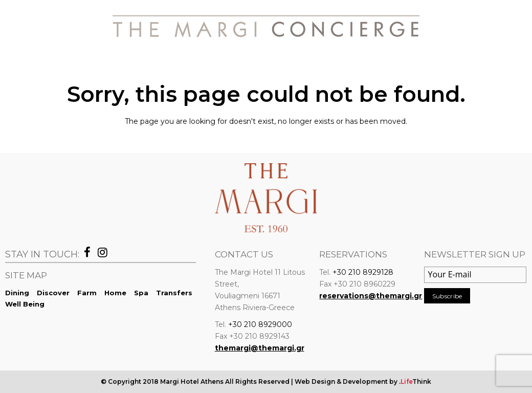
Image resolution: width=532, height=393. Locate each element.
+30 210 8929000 (260, 324)
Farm (87, 293)
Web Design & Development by (363, 381)
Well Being (25, 304)
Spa (141, 293)
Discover (53, 293)
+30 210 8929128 (363, 272)
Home (115, 293)
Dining (17, 293)
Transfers (174, 293)
